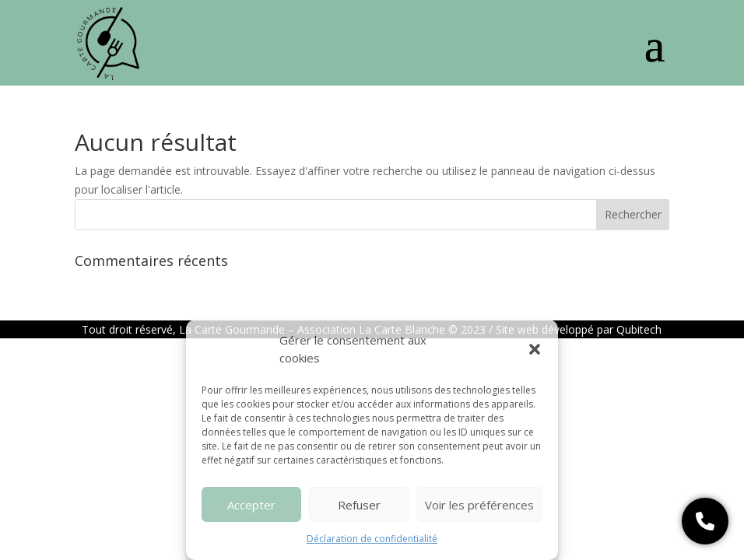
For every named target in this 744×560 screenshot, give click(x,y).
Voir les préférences (479, 505)
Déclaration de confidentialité (372, 539)
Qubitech (639, 329)
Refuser (359, 505)
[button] (535, 349)
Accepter (251, 505)
